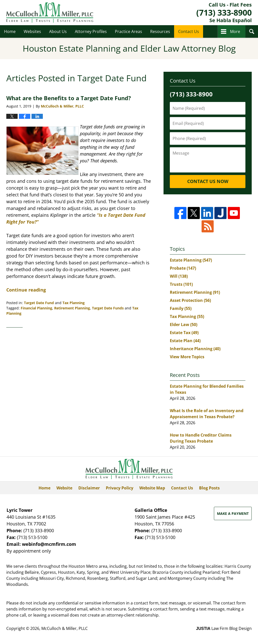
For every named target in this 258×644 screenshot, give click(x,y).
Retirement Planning (72, 308)
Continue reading (26, 290)
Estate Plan (185, 341)
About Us (58, 31)
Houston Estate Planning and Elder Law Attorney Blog (50, 13)
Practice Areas (128, 31)
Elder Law (184, 325)
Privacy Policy (120, 488)
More (235, 31)
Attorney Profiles (91, 31)
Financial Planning (36, 308)
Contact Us (189, 31)
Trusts (181, 284)
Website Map (152, 488)
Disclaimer (89, 488)
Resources (160, 31)
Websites (32, 31)
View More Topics (187, 357)
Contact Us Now (208, 181)
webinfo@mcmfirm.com (49, 544)
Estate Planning (191, 260)
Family (181, 308)
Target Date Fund (39, 303)
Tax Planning (74, 303)
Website (64, 488)
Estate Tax (184, 333)
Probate (183, 268)
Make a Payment (233, 513)
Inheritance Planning (195, 349)
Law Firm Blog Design (224, 628)
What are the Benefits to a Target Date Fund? (69, 98)
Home (10, 31)
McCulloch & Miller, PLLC (64, 628)
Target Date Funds (108, 308)
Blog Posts (209, 488)
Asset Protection (190, 300)
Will (179, 276)
